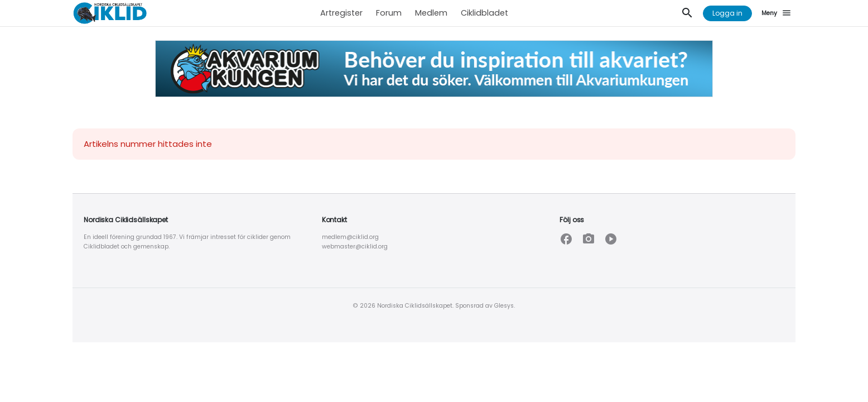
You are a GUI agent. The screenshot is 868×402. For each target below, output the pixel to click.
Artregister (341, 13)
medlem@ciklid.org (350, 237)
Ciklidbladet (484, 13)
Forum (389, 13)
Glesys (504, 306)
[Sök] (687, 13)
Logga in (727, 13)
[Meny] (778, 13)
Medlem (431, 13)
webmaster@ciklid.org (355, 247)
